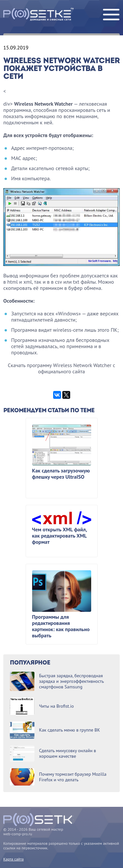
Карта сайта (13, 859)
